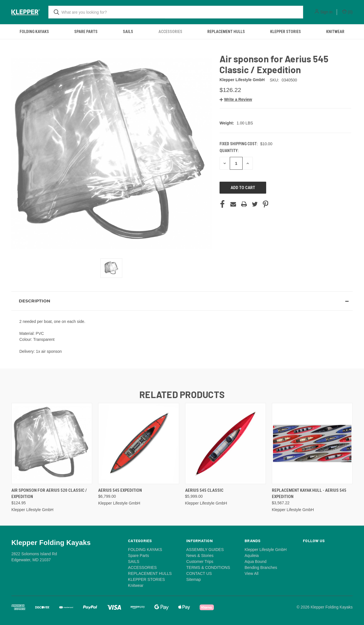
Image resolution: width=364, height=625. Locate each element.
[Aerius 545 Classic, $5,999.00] (226, 443)
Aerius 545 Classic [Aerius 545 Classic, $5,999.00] (204, 490)
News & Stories (200, 556)
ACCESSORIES (170, 32)
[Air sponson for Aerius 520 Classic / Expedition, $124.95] (52, 443)
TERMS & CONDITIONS (208, 567)
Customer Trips (200, 562)
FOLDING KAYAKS (34, 32)
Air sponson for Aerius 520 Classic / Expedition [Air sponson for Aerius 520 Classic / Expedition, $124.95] (49, 494)
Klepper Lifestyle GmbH (266, 550)
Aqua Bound (256, 562)
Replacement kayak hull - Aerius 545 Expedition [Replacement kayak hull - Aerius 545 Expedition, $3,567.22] (309, 494)
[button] (236, 99)
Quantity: (229, 151)
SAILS (128, 32)
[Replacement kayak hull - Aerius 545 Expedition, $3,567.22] (312, 443)
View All (252, 573)
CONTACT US (199, 573)
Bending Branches (261, 567)
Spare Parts (86, 32)
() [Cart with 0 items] (347, 12)
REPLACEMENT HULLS (226, 32)
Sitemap (194, 579)
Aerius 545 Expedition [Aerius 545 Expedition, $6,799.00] (120, 490)
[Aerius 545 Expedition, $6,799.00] (138, 443)
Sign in (326, 12)
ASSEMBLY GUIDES (205, 550)
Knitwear (335, 32)
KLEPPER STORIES (286, 32)
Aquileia (252, 556)
